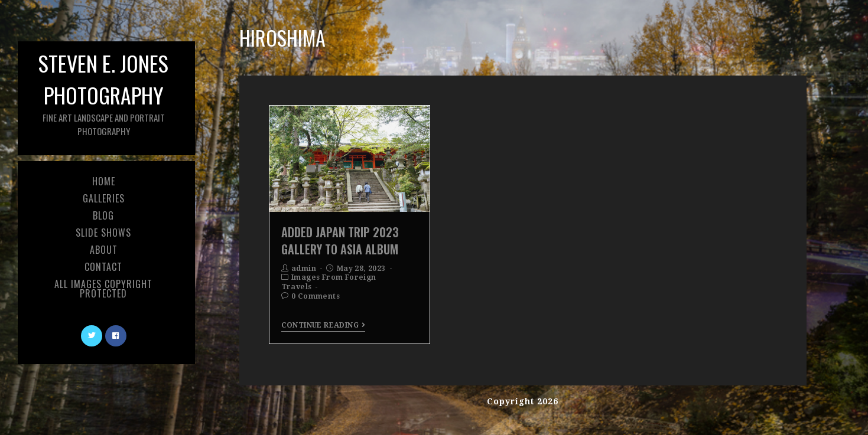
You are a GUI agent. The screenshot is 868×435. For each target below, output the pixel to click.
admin (304, 269)
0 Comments (316, 296)
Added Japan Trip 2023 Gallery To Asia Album (340, 240)
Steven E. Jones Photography (103, 92)
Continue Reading (324, 325)
